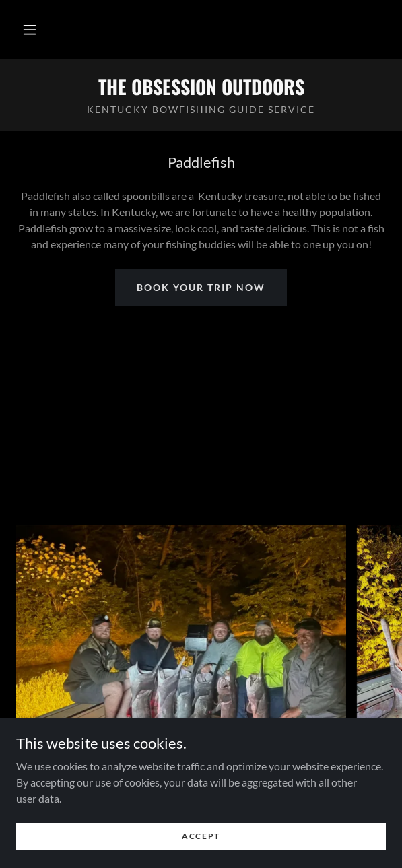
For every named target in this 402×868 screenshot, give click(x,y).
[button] (30, 30)
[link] (201, 87)
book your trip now (201, 287)
